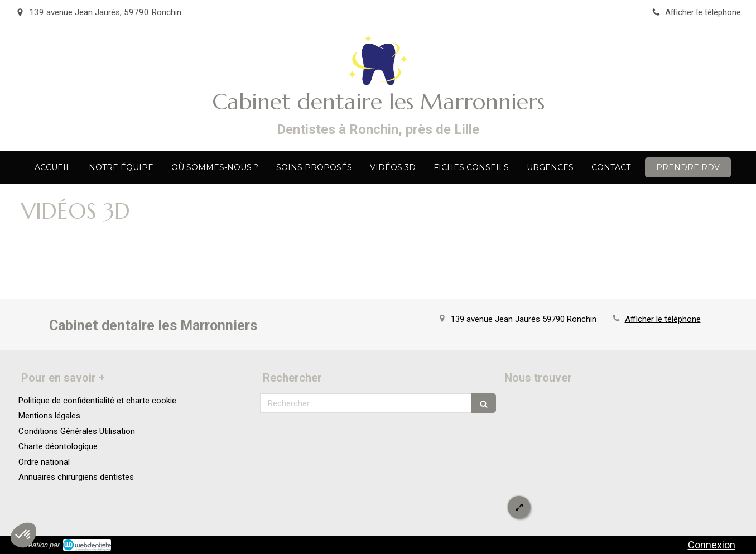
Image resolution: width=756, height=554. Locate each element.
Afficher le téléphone (703, 12)
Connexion (712, 545)
